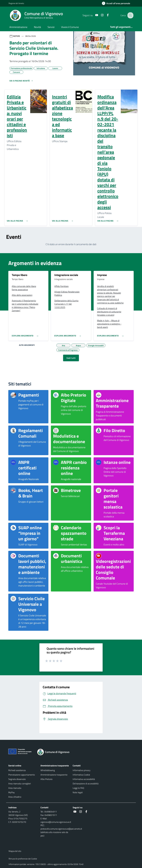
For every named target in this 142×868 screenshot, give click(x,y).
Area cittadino (15, 797)
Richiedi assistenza (17, 770)
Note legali (78, 792)
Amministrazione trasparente (54, 775)
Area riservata (15, 788)
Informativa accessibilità (84, 779)
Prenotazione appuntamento (22, 775)
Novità (37, 27)
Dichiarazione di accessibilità (86, 784)
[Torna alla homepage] (55, 752)
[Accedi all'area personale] (117, 3)
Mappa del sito (15, 851)
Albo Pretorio (46, 779)
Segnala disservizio (17, 779)
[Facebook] (106, 15)
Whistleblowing (48, 770)
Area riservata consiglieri (20, 784)
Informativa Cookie (81, 775)
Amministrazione (18, 27)
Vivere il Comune (70, 27)
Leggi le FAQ (78, 788)
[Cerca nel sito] (130, 15)
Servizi (51, 27)
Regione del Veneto (16, 3)
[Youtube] (94, 15)
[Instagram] (100, 15)
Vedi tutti (71, 358)
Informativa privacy (82, 770)
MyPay (12, 792)
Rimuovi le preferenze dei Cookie (23, 859)
